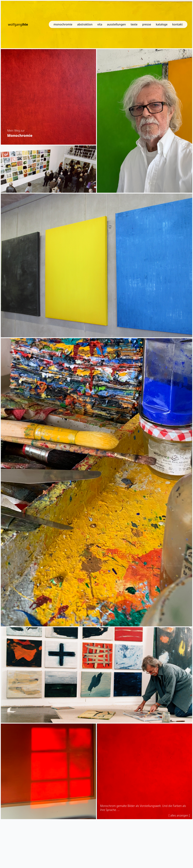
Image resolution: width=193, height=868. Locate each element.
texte (134, 25)
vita (100, 25)
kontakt (177, 25)
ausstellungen (116, 25)
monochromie (63, 25)
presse (147, 25)
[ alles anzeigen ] (179, 815)
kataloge (162, 25)
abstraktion (85, 25)
